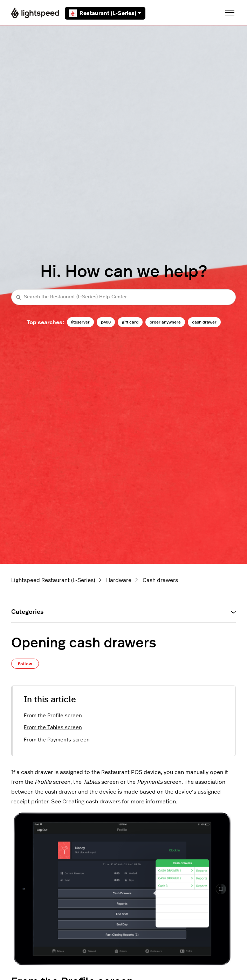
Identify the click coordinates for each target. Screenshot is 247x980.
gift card (130, 322)
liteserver (80, 322)
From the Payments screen (57, 740)
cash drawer (204, 322)
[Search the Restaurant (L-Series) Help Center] (123, 297)
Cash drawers (160, 580)
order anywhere (165, 322)
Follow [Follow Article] (25, 664)
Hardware (119, 580)
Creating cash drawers (91, 802)
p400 (106, 322)
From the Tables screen (53, 728)
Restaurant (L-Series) (105, 13)
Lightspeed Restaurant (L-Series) (53, 580)
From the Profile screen (53, 716)
